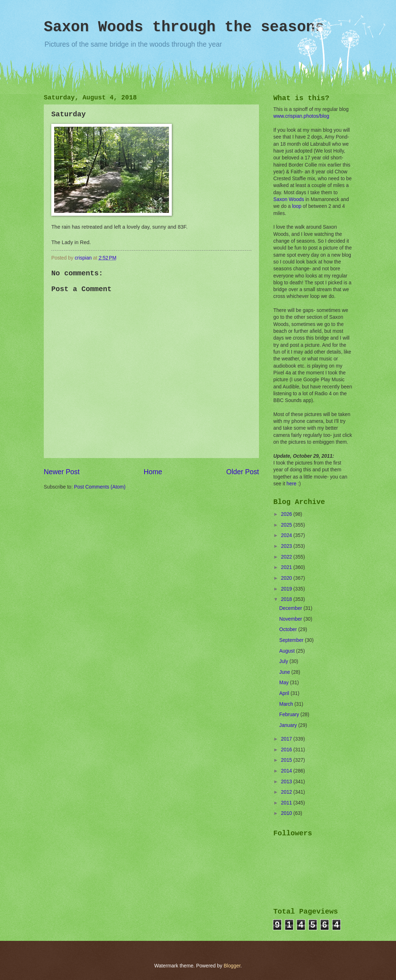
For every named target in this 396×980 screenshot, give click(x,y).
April (285, 693)
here (292, 484)
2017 (287, 739)
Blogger (232, 966)
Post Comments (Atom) (100, 487)
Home (153, 472)
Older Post (243, 472)
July (284, 661)
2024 (287, 535)
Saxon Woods (289, 199)
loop (297, 206)
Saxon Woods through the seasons (184, 27)
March (287, 704)
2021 (287, 567)
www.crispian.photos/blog (301, 116)
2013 (287, 782)
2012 (287, 792)
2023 (287, 546)
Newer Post (62, 472)
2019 (287, 589)
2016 (287, 750)
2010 (287, 813)
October (289, 629)
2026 (287, 514)
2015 (287, 760)
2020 (287, 578)
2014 (287, 771)
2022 (287, 557)
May (285, 683)
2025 (287, 525)
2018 (287, 599)
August (288, 651)
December (291, 608)
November (291, 619)
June (286, 672)
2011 (287, 803)
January (289, 725)
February (290, 715)
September (292, 640)
